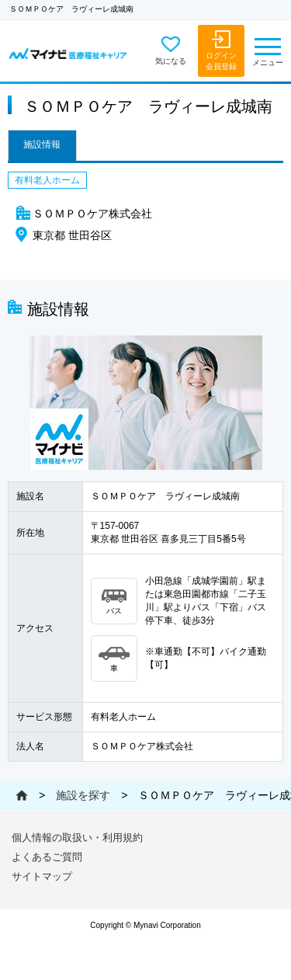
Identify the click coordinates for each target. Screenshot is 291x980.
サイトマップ (42, 876)
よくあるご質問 (47, 857)
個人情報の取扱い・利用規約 (77, 838)
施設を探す (83, 795)
